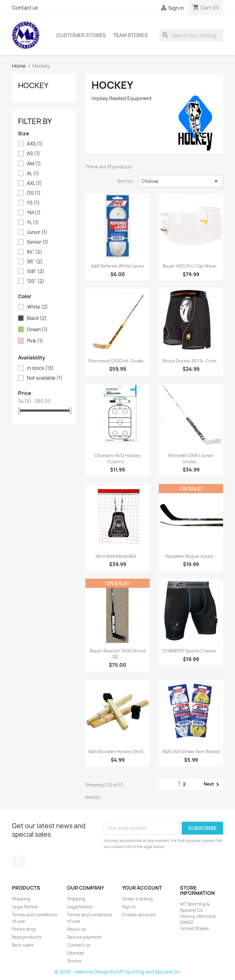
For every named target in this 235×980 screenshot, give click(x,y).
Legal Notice (25, 907)
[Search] (191, 35)
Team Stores (130, 35)
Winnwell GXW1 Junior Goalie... (191, 458)
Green (37, 330)
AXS (35, 144)
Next (213, 784)
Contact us (25, 8)
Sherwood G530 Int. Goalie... (118, 361)
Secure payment (84, 937)
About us (76, 929)
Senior (38, 242)
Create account (139, 915)
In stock (40, 368)
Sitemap (76, 953)
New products (27, 937)
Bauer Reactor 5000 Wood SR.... (118, 654)
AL (33, 174)
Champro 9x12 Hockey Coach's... (117, 458)
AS (34, 154)
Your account (142, 888)
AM (34, 164)
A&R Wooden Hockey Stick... (117, 751)
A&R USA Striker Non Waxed (191, 751)
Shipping (21, 899)
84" (35, 252)
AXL (34, 183)
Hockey (33, 85)
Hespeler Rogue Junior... (191, 556)
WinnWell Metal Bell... (117, 556)
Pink (35, 341)
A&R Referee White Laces (117, 266)
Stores (74, 961)
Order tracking (137, 899)
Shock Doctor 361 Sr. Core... (191, 361)
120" (36, 281)
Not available (45, 378)
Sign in (129, 907)
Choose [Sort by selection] (181, 181)
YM (34, 213)
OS (34, 193)
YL (33, 223)
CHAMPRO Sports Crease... (191, 651)
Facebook (19, 862)
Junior (37, 232)
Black (37, 318)
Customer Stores (81, 35)
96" (35, 262)
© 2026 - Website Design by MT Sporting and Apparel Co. (117, 972)
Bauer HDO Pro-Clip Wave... (191, 266)
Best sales (23, 945)
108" (36, 272)
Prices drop (24, 929)
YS (33, 203)
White (37, 307)
